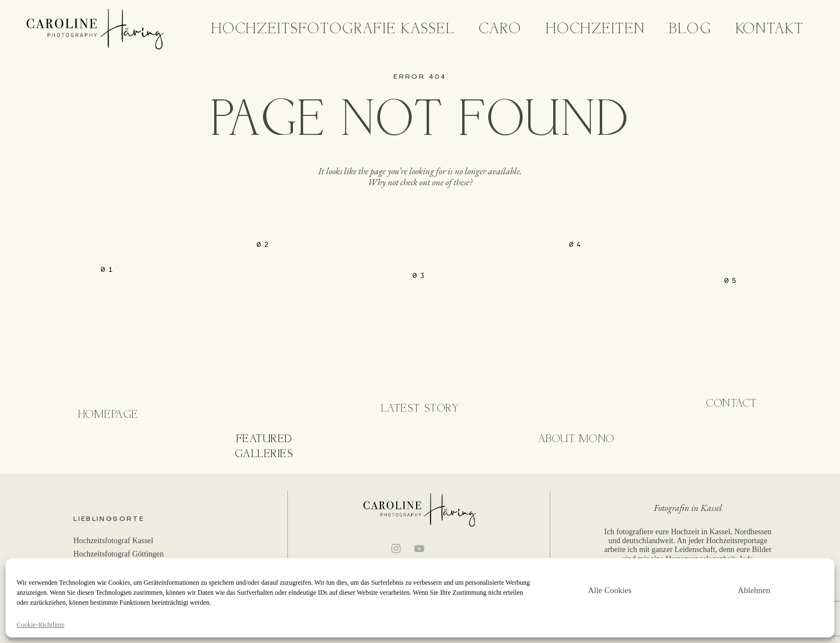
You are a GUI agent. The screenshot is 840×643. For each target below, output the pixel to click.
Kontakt (770, 29)
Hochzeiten (596, 29)
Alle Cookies (610, 590)
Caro (500, 29)
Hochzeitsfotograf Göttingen (118, 554)
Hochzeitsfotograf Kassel (113, 540)
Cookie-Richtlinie (41, 625)
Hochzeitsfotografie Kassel (333, 29)
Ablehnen (754, 590)
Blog (690, 29)
